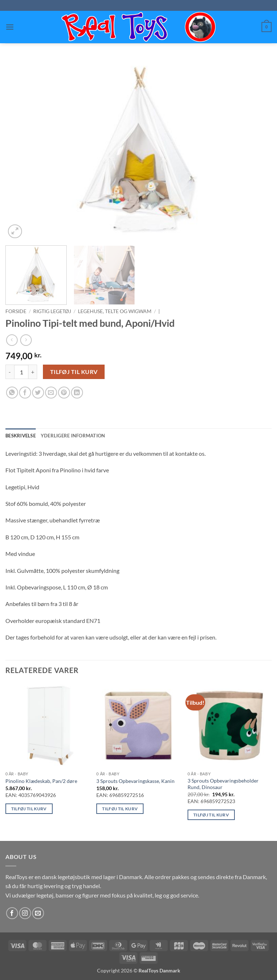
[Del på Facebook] (25, 393)
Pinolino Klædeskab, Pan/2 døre (41, 781)
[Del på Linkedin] (77, 393)
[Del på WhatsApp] (12, 393)
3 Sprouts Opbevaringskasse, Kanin (135, 781)
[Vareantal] (21, 372)
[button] (10, 27)
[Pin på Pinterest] (64, 393)
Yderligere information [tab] (73, 436)
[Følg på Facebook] (12, 913)
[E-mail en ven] (51, 393)
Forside (16, 311)
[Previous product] (26, 340)
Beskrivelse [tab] (21, 436)
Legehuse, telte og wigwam (115, 311)
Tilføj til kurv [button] (29, 809)
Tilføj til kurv (74, 372)
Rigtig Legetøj (52, 311)
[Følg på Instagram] (25, 913)
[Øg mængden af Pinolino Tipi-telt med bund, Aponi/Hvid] (33, 372)
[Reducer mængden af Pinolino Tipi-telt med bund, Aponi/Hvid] (10, 372)
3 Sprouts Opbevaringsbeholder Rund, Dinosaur (223, 784)
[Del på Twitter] (38, 393)
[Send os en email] (38, 913)
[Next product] (12, 340)
